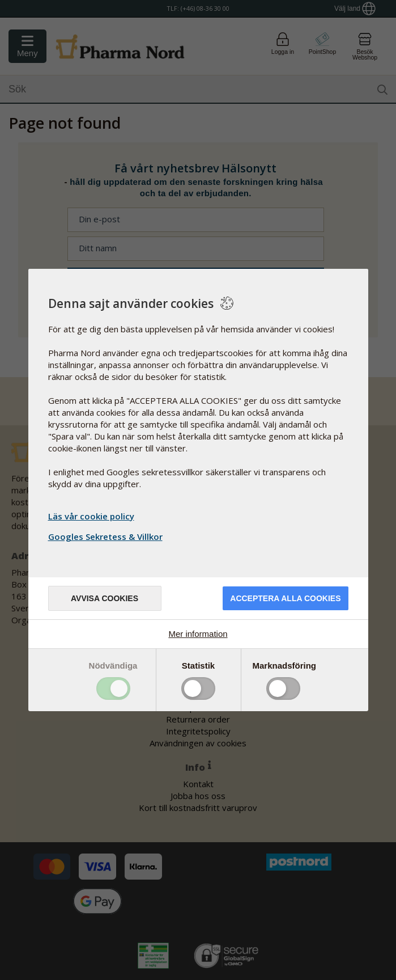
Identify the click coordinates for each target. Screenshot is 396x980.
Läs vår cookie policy (91, 516)
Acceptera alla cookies (285, 598)
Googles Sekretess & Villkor (107, 537)
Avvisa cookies (105, 598)
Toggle (113, 688)
